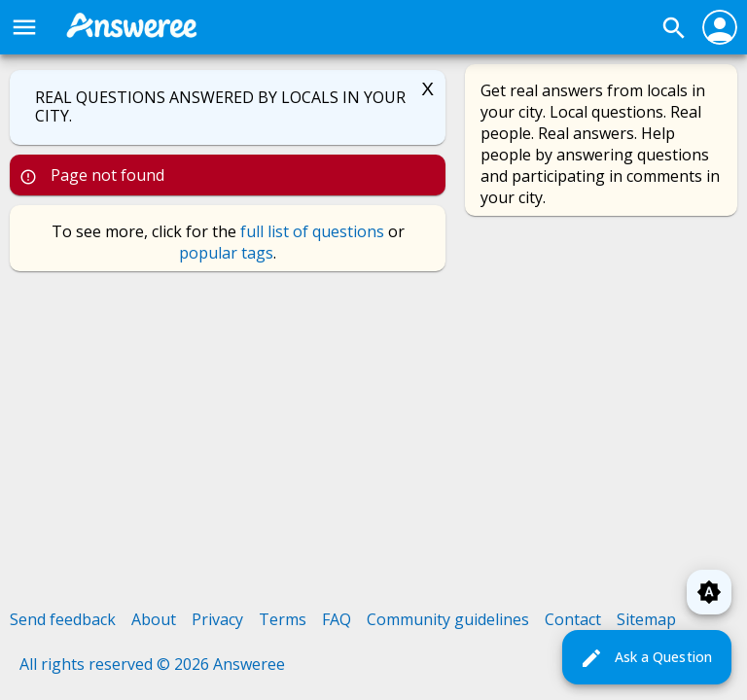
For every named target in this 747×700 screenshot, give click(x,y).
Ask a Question (646, 658)
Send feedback (63, 619)
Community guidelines (448, 619)
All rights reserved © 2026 (116, 664)
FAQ (337, 619)
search (674, 28)
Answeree (249, 664)
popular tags (226, 253)
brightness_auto (709, 592)
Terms (283, 619)
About (154, 619)
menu (24, 27)
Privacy (217, 619)
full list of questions (312, 231)
